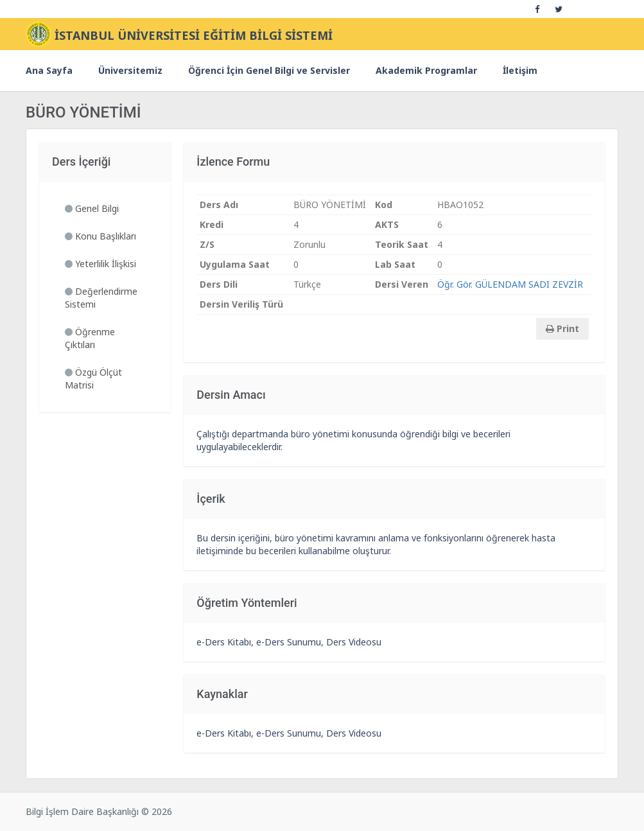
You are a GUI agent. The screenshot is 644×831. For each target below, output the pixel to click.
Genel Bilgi (92, 208)
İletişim (520, 70)
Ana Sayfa (49, 70)
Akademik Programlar (426, 70)
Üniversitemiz (130, 70)
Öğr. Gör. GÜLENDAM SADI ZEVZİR (510, 284)
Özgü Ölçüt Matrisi (93, 379)
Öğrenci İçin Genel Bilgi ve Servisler (269, 70)
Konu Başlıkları (100, 236)
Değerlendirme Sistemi (101, 298)
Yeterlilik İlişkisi (100, 264)
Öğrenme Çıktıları (90, 338)
